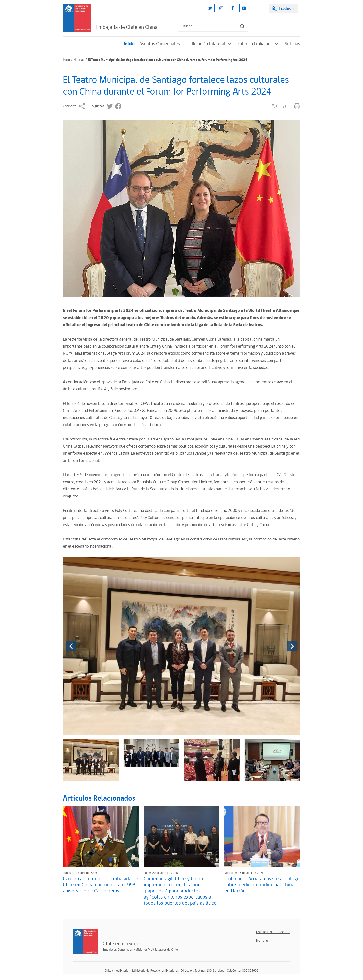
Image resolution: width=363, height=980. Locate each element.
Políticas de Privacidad (273, 932)
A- (286, 106)
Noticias (292, 44)
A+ (274, 106)
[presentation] (71, 646)
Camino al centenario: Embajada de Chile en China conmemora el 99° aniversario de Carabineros (100, 885)
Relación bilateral (212, 44)
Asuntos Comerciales (163, 44)
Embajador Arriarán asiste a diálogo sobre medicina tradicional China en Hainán (262, 885)
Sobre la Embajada (258, 44)
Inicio (129, 44)
